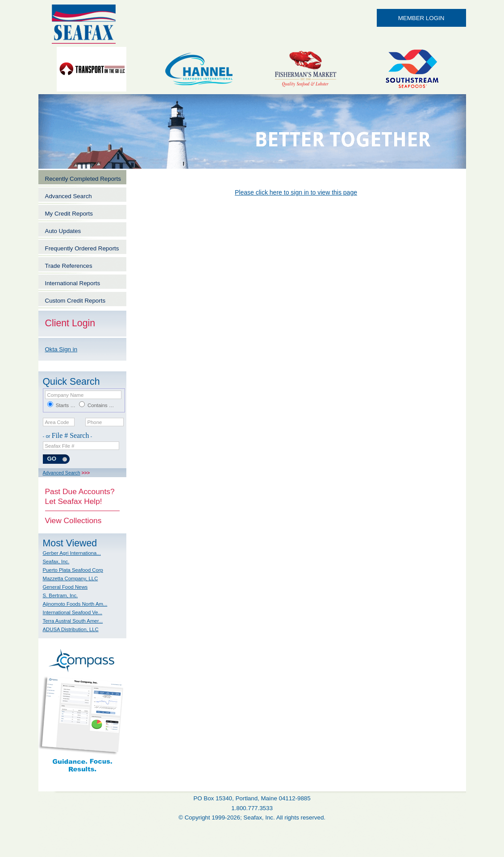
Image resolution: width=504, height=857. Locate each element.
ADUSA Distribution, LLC (71, 629)
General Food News (65, 587)
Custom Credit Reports (75, 301)
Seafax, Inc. (56, 562)
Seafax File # (60, 446)
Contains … (101, 405)
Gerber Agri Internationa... (72, 553)
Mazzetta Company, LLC (71, 578)
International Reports (73, 283)
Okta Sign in (61, 349)
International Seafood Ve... (73, 612)
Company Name (66, 395)
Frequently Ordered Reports (82, 248)
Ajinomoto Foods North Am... (75, 604)
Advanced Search (69, 196)
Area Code (57, 422)
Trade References (69, 266)
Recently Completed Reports (83, 179)
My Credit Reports (69, 214)
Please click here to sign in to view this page (296, 192)
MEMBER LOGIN (421, 18)
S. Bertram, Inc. (60, 595)
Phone (95, 422)
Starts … (66, 405)
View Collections (73, 520)
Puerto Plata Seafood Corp (73, 570)
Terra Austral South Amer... (73, 621)
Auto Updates (63, 231)
